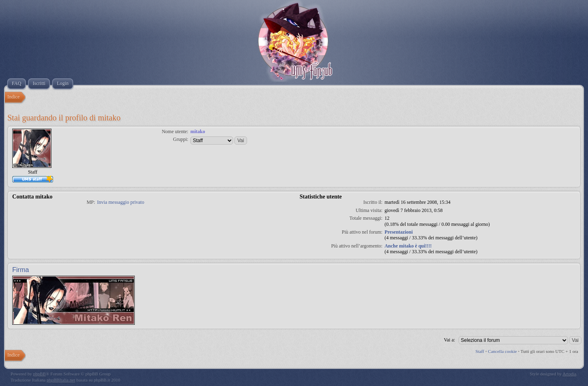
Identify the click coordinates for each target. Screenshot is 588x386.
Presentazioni (399, 232)
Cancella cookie (502, 351)
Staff (480, 351)
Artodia (570, 374)
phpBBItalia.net (61, 380)
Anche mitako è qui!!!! (408, 246)
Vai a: (450, 340)
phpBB (39, 374)
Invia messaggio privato (121, 202)
